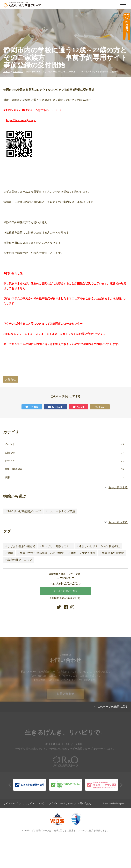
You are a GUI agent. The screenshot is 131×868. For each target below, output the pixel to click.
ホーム (6, 72)
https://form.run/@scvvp (21, 120)
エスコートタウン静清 (60, 511)
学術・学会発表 (64, 469)
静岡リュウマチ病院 (82, 553)
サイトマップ (11, 803)
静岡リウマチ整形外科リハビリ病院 (41, 553)
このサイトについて (33, 803)
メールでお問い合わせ (65, 591)
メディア (64, 461)
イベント (64, 444)
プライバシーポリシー (61, 803)
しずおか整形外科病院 (20, 546)
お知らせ (64, 453)
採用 (64, 477)
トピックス (18, 72)
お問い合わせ (65, 696)
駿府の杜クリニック (19, 560)
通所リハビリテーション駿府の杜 (98, 546)
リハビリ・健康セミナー (56, 546)
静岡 (9, 553)
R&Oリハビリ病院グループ (23, 511)
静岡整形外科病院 (112, 553)
